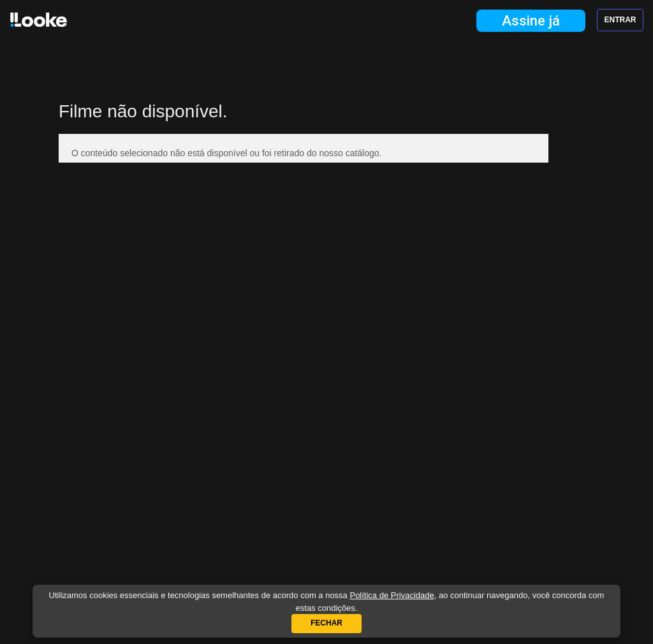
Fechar (326, 623)
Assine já (531, 21)
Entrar (620, 20)
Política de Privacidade (392, 595)
